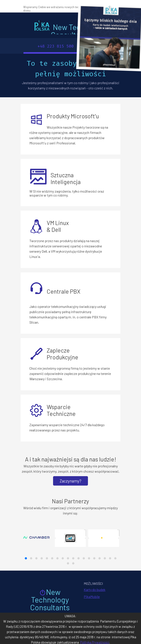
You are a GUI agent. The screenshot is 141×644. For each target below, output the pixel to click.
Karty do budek (95, 590)
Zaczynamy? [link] (70, 481)
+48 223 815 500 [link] (56, 46)
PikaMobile (92, 597)
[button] (26, 558)
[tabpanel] (70, 9)
